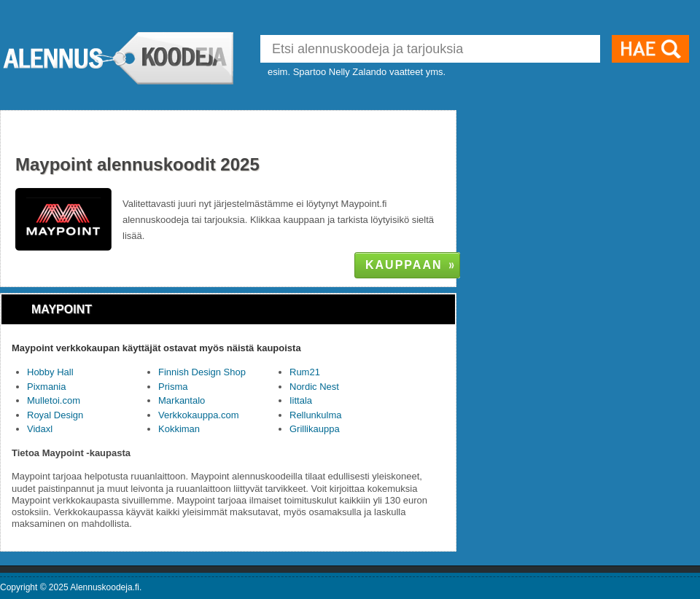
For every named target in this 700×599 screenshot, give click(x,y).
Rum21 (305, 372)
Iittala (301, 400)
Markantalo (182, 400)
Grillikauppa (315, 429)
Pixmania (46, 387)
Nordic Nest (314, 387)
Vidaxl (40, 429)
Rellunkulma (316, 415)
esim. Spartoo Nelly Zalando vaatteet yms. (357, 72)
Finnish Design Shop (202, 372)
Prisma (173, 387)
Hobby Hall (50, 372)
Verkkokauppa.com (199, 415)
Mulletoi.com (54, 400)
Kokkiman (179, 429)
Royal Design (55, 415)
